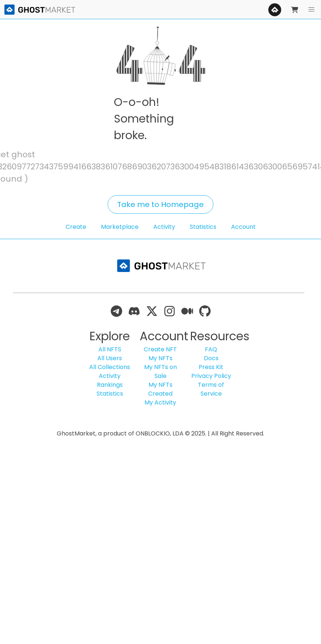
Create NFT (160, 349)
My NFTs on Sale (160, 371)
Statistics (203, 227)
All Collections (110, 367)
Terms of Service (211, 389)
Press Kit (211, 367)
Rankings (110, 385)
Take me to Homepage (160, 204)
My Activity (160, 402)
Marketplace (120, 227)
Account (243, 227)
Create (76, 227)
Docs (211, 358)
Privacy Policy (211, 376)
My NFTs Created (160, 389)
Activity (164, 227)
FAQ (211, 349)
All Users (110, 358)
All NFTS (110, 349)
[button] (311, 10)
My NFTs (160, 358)
